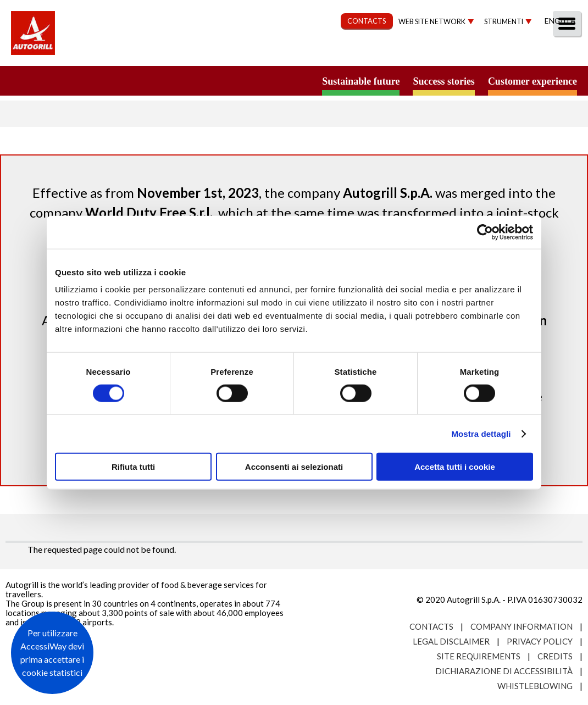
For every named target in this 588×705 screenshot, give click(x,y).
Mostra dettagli (481, 433)
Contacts (431, 626)
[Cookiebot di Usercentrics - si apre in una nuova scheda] (485, 232)
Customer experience (532, 81)
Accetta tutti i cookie (455, 467)
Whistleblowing (535, 686)
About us (162, 53)
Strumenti (504, 22)
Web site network (432, 22)
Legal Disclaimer (451, 641)
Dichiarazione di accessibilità (504, 671)
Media (512, 53)
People (562, 53)
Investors (456, 53)
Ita (569, 21)
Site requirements (479, 656)
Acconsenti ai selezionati (294, 467)
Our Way (224, 53)
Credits (555, 656)
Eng (552, 21)
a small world (106, 81)
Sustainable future (361, 81)
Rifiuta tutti (133, 467)
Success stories (443, 81)
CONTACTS (367, 21)
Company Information (522, 626)
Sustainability (298, 53)
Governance (382, 53)
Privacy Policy (540, 641)
